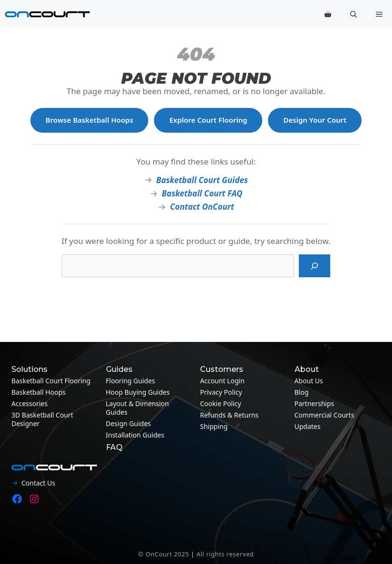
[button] (354, 14)
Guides (119, 369)
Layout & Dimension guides (138, 408)
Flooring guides (131, 381)
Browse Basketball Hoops (90, 120)
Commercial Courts (325, 415)
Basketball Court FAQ (202, 193)
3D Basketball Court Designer (42, 419)
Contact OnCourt (202, 207)
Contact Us (38, 483)
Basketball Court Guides (202, 180)
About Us (309, 381)
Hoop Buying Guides (138, 392)
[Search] (315, 266)
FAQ (114, 447)
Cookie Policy (220, 404)
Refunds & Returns (229, 415)
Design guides (129, 423)
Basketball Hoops (38, 392)
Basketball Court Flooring (51, 381)
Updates (308, 426)
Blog (302, 392)
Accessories (29, 404)
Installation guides (135, 435)
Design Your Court (315, 120)
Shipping (214, 426)
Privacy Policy (221, 392)
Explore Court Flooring (208, 120)
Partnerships (315, 404)
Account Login (222, 381)
